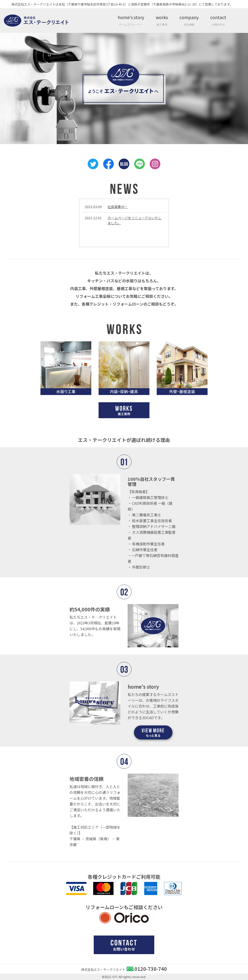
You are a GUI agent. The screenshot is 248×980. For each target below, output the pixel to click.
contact (218, 20)
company (189, 20)
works (162, 20)
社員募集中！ (118, 207)
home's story (131, 20)
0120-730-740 (151, 969)
